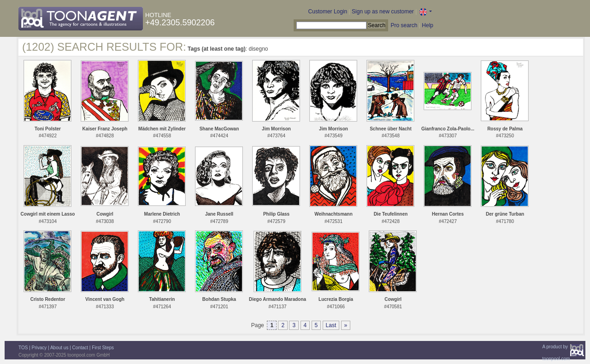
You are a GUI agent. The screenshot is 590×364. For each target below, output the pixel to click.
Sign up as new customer (383, 12)
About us (59, 348)
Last (331, 325)
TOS (23, 348)
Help (428, 25)
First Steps (103, 348)
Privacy (39, 348)
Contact (80, 348)
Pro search (404, 25)
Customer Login (328, 12)
